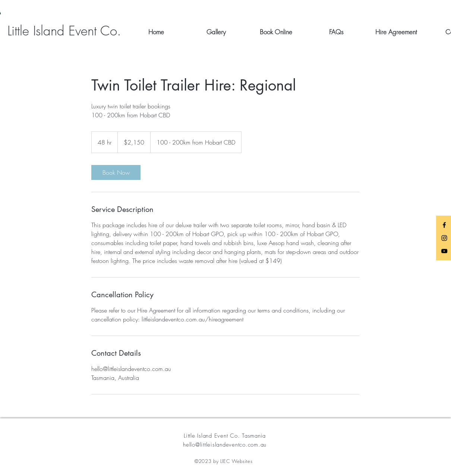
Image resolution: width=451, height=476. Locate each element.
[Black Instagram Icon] (444, 238)
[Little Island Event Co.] (64, 31)
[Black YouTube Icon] (444, 251)
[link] (116, 172)
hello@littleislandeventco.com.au (225, 445)
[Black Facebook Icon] (444, 225)
